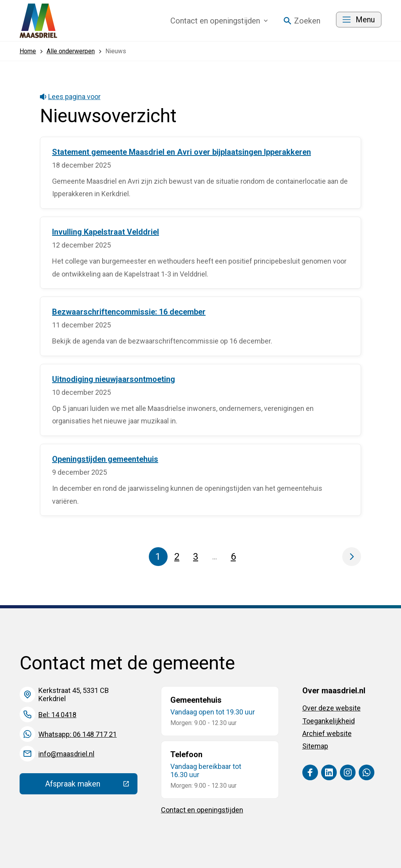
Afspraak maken (91, 786)
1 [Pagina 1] (158, 557)
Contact (219, 21)
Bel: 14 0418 (57, 715)
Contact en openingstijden (202, 810)
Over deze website (331, 708)
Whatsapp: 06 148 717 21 (78, 734)
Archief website (327, 733)
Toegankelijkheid (329, 721)
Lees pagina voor (70, 97)
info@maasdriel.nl (66, 754)
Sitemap (315, 746)
